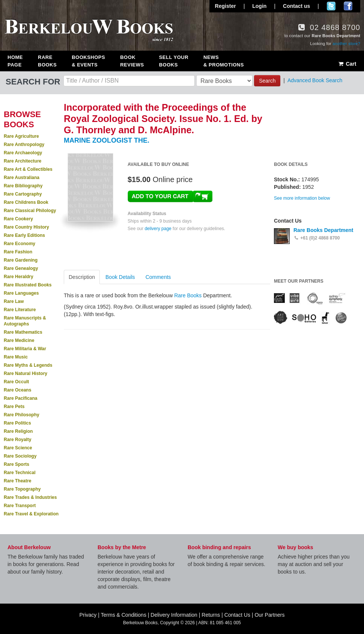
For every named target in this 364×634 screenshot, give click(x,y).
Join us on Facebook (348, 6)
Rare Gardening (21, 260)
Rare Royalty (17, 440)
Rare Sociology (20, 456)
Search (267, 81)
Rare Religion (18, 431)
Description (82, 277)
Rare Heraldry (19, 277)
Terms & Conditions (124, 615)
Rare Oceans (17, 390)
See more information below (302, 198)
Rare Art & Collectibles (28, 169)
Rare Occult (16, 382)
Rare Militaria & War (25, 349)
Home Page (15, 61)
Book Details (120, 277)
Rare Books (47, 61)
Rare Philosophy (22, 415)
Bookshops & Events (88, 61)
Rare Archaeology (23, 153)
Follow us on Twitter (331, 6)
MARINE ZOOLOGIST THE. (107, 140)
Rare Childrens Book (26, 202)
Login (259, 6)
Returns (211, 615)
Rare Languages (21, 293)
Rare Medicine (19, 340)
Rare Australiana (22, 178)
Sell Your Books (174, 61)
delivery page (158, 229)
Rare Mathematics (23, 332)
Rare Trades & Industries (30, 497)
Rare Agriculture (21, 136)
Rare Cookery (18, 219)
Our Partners (269, 615)
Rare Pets (14, 407)
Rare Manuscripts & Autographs (25, 321)
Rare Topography (22, 489)
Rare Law (14, 301)
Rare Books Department (323, 230)
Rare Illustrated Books (28, 285)
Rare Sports (17, 464)
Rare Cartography (23, 194)
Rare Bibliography (23, 186)
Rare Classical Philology (30, 211)
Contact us (296, 6)
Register (226, 6)
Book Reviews (132, 61)
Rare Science (18, 448)
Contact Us (237, 615)
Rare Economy (20, 244)
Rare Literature (20, 310)
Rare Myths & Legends (28, 365)
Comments (158, 277)
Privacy (88, 615)
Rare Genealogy (21, 268)
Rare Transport (20, 506)
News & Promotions (224, 61)
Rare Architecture (23, 161)
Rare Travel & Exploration (31, 514)
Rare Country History (26, 227)
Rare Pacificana (20, 398)
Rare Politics (17, 423)
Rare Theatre (17, 481)
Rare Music (16, 357)
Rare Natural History (26, 373)
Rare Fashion (18, 252)
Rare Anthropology (24, 145)
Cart (347, 64)
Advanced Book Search (315, 80)
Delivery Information (174, 615)
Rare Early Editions (24, 235)
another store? (346, 44)
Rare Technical (20, 473)
